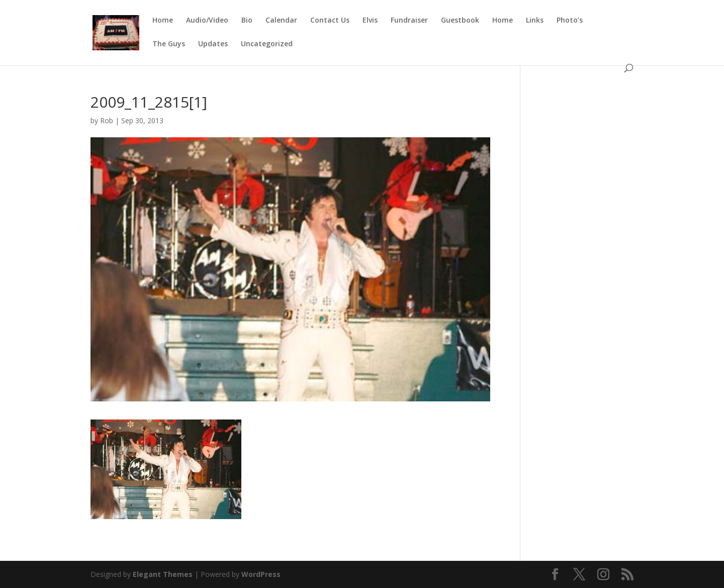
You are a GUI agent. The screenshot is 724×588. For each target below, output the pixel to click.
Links (535, 21)
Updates (213, 44)
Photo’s (570, 21)
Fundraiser (409, 21)
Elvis (370, 21)
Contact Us (330, 21)
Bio (247, 21)
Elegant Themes (163, 574)
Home (163, 21)
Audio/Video (207, 21)
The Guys (169, 44)
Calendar (281, 21)
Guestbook (460, 21)
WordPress (261, 574)
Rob (107, 120)
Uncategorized (267, 44)
